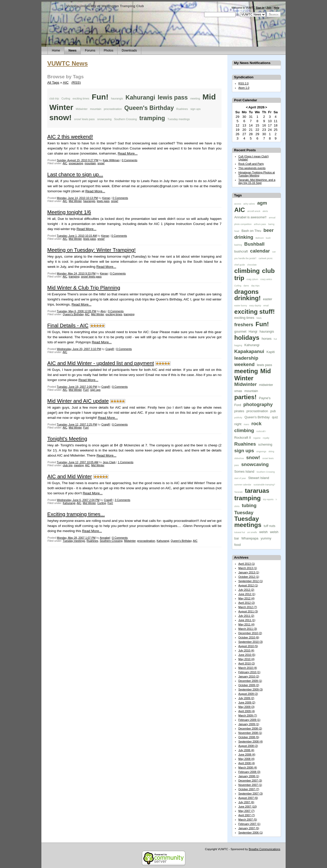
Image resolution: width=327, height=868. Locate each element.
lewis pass (173, 97)
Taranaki (238, 492)
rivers (246, 424)
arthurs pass (260, 224)
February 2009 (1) (249, 720)
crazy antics (266, 279)
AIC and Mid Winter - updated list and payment (101, 363)
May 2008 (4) (246, 759)
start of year (240, 478)
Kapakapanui (249, 351)
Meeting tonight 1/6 (69, 212)
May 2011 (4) (246, 624)
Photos (108, 51)
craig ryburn (252, 279)
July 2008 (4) (246, 750)
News (72, 51)
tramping (152, 118)
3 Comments (122, 500)
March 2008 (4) (248, 768)
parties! (245, 397)
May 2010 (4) (246, 659)
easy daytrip (255, 306)
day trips (255, 286)
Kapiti (271, 352)
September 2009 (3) (251, 689)
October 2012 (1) (249, 577)
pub (273, 411)
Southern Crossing (125, 119)
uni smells (252, 532)
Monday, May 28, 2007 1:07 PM (76, 538)
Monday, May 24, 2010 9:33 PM (76, 273)
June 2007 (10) (248, 807)
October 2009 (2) (249, 685)
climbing (247, 271)
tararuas (257, 491)
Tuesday (244, 513)
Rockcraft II (243, 438)
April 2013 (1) (247, 564)
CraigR (110, 349)
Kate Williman (111, 160)
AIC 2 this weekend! (70, 137)
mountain (96, 109)
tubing (249, 505)
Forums (90, 51)
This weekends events (252, 168)
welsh (264, 532)
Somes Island (244, 471)
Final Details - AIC (68, 325)
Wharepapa (250, 538)
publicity (238, 418)
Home (56, 51)
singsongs (261, 451)
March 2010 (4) (248, 668)
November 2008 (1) (250, 733)
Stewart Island (259, 478)
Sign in (260, 8)
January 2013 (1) (249, 572)
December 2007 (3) (250, 781)
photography (258, 404)
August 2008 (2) (248, 746)
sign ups (195, 109)
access (238, 204)
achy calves (249, 204)
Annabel (105, 538)
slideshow (239, 458)
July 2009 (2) (246, 698)
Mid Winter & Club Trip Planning (84, 288)
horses (267, 339)
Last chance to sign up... (75, 174)
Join (269, 8)
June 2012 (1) (247, 594)
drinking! (247, 298)
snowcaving (104, 119)
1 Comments (126, 462)
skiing (271, 451)
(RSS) (76, 83)
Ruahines (182, 109)
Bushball (254, 244)
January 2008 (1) (249, 776)
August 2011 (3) (248, 611)
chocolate (252, 265)
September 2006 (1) (251, 833)
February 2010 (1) (249, 672)
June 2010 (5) (247, 655)
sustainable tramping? (264, 485)
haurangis (117, 98)
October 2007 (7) (249, 789)
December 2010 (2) (250, 633)
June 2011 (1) (247, 620)
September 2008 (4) (251, 741)
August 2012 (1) (248, 585)
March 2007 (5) (248, 820)
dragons (246, 292)
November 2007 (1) (250, 785)
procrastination (113, 109)
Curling (66, 98)
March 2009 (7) (248, 715)
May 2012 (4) (246, 598)
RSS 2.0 (243, 83)
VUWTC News (68, 63)
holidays (247, 338)
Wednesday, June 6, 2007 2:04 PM (78, 500)
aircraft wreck (254, 211)
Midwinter (82, 109)
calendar (260, 251)
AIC (66, 83)
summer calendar (243, 485)
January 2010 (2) (249, 676)
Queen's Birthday (149, 108)
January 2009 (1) (249, 724)
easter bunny (241, 306)
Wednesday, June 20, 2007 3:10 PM (79, 349)
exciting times (81, 98)
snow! (60, 117)
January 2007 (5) (249, 828)
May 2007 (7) (246, 811)
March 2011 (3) (248, 629)
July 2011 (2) (246, 616)
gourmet (240, 331)
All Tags (53, 83)
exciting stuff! (255, 312)
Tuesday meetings (179, 119)
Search (274, 14)
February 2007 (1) (249, 824)
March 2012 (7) (248, 607)
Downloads (129, 51)
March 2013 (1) (248, 568)
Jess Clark (109, 462)
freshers (244, 325)
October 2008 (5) (249, 737)
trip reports (268, 499)
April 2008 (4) (247, 763)
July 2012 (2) (246, 590)
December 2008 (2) (250, 728)
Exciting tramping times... (76, 514)
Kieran (106, 198)
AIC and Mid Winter (70, 476)
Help (276, 8)
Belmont (260, 238)
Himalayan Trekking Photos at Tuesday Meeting (257, 174)
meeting (195, 98)
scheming (265, 444)
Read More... (128, 153)
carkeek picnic (266, 258)
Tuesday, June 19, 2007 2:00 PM (77, 387)
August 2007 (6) (248, 798)
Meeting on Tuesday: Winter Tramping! (91, 250)
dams (246, 286)
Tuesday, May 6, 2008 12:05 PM (76, 311)
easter (267, 299)
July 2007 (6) (246, 802)
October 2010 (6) (249, 637)
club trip (54, 98)
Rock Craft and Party (251, 164)
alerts (265, 211)
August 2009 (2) (248, 694)
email (266, 306)
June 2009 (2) (247, 702)
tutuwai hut (240, 532)
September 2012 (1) (251, 581)
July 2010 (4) (246, 650)
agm (262, 203)
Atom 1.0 (244, 88)
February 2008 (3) (249, 772)
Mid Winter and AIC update (78, 401)
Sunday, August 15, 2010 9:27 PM (77, 160)
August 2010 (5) (248, 646)
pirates (239, 411)
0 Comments (130, 160)
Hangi (253, 331)
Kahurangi (140, 97)
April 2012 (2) (247, 603)
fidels (259, 318)
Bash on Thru (251, 231)
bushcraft (241, 251)
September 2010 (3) (251, 642)
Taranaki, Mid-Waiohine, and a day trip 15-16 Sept (257, 181)
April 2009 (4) (247, 711)
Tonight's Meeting (67, 439)
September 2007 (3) (251, 794)
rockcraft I (261, 431)
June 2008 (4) (247, 754)
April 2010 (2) (247, 663)
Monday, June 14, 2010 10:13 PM (77, 198)
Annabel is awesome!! (250, 217)
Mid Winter (75, 201)
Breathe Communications (264, 849)
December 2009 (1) (250, 681)
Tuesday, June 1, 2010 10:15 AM (77, 236)
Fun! (100, 97)
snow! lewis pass (84, 119)
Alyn (103, 311)
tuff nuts (270, 526)
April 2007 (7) (247, 815)
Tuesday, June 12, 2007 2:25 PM (77, 424)
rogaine (257, 438)
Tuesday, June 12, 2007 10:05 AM (78, 462)
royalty (266, 438)
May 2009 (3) (246, 707)
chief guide (240, 265)
